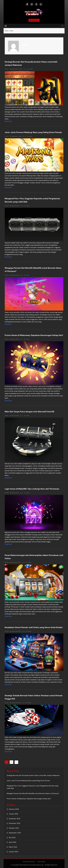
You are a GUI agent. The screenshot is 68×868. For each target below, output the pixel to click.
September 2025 (15, 833)
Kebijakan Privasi (29, 862)
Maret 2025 (13, 847)
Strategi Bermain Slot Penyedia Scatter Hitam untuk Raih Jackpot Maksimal (33, 775)
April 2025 (13, 842)
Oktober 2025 (14, 828)
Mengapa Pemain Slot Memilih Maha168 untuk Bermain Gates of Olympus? (33, 793)
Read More (8, 121)
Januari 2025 (14, 852)
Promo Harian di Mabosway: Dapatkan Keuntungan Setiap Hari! (34, 335)
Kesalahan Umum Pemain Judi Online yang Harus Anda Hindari (34, 627)
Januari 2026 (14, 814)
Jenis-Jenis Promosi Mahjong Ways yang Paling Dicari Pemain (33, 132)
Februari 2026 (14, 809)
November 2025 (15, 823)
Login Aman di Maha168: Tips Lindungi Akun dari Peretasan (32, 489)
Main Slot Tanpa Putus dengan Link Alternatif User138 (30, 412)
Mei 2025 (12, 838)
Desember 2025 (15, 819)
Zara (8, 69)
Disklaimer (41, 862)
